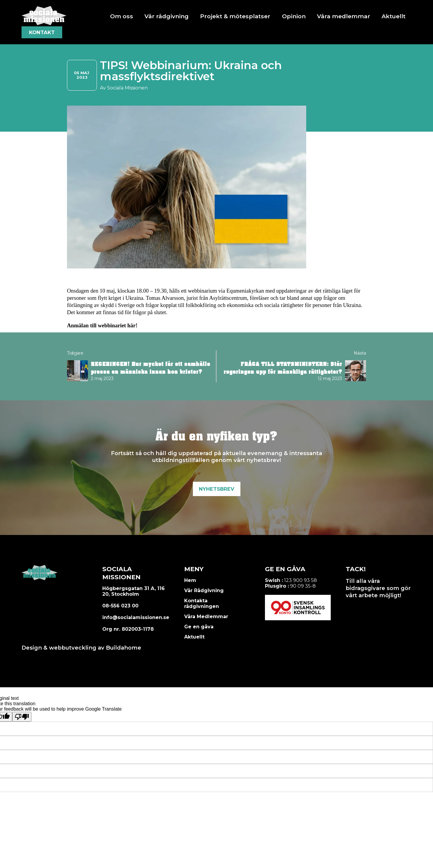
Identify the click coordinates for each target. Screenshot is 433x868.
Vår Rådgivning (204, 590)
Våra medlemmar (344, 16)
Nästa (360, 353)
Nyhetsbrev (217, 489)
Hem (190, 580)
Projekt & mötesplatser (235, 16)
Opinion (294, 16)
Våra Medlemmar (206, 617)
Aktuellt (394, 16)
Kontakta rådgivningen (202, 604)
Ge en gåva (199, 627)
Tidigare (75, 353)
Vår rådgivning (167, 16)
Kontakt (42, 32)
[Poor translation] (22, 717)
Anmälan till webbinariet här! (102, 326)
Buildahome (124, 648)
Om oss (122, 16)
